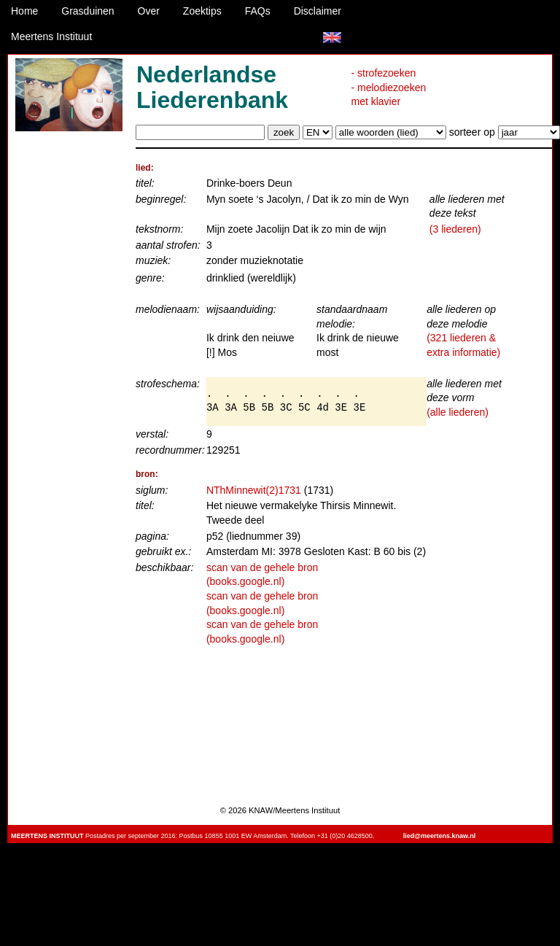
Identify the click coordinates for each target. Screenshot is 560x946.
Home (24, 11)
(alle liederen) (458, 412)
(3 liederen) (455, 229)
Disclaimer (318, 11)
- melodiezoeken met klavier (389, 95)
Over (149, 11)
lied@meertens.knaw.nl (439, 836)
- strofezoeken (384, 73)
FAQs (258, 11)
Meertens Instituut (51, 36)
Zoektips (202, 11)
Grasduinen (87, 11)
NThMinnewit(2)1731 (254, 490)
